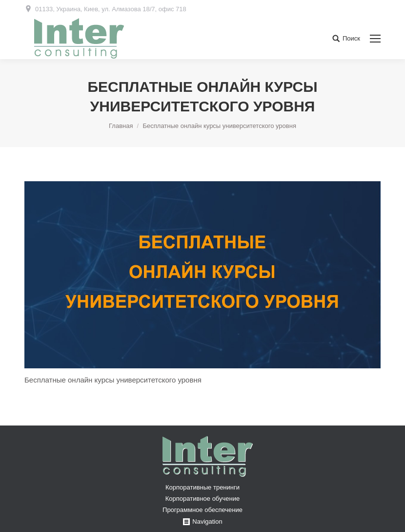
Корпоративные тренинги (202, 487)
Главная (121, 126)
